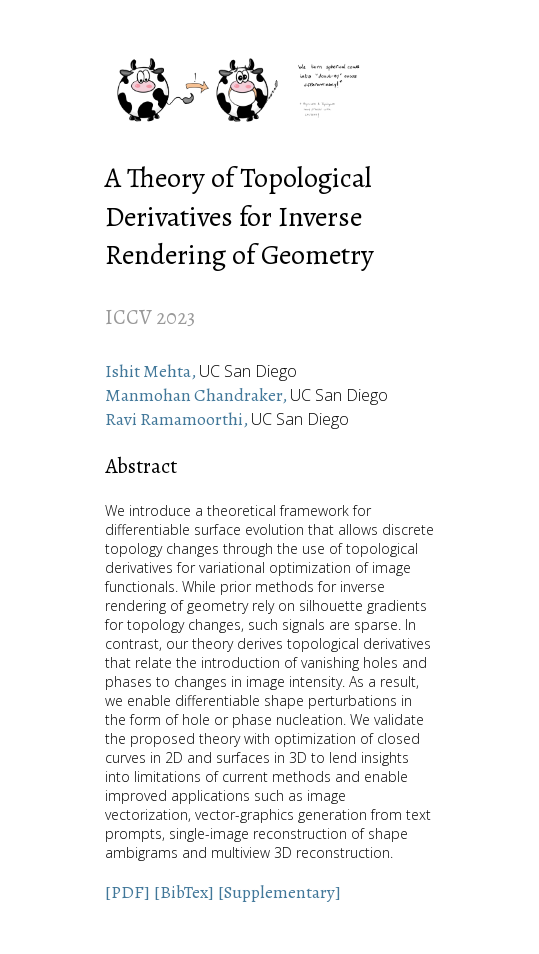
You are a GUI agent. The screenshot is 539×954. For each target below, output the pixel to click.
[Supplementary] (279, 892)
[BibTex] (184, 892)
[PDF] (127, 892)
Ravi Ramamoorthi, (178, 419)
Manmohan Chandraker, (197, 395)
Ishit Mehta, (152, 371)
